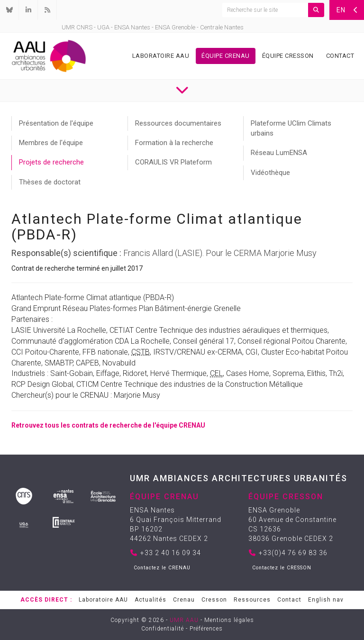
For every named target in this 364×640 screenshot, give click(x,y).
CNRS (84, 27)
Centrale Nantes (222, 27)
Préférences (206, 629)
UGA (103, 27)
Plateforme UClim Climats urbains (291, 128)
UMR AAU (184, 620)
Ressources (252, 600)
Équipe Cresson (288, 56)
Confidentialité (163, 629)
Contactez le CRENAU (162, 568)
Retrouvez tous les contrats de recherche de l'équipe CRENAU (108, 425)
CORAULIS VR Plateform (173, 162)
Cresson (214, 600)
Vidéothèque (270, 173)
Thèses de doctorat (50, 182)
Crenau (184, 600)
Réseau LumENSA (279, 153)
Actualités (150, 600)
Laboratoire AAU (161, 56)
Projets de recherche (51, 162)
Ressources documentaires (178, 123)
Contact (340, 56)
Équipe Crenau (226, 56)
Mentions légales (229, 620)
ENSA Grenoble (175, 27)
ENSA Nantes (132, 27)
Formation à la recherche (174, 143)
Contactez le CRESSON (282, 568)
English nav (326, 600)
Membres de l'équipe (51, 143)
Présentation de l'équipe (56, 123)
